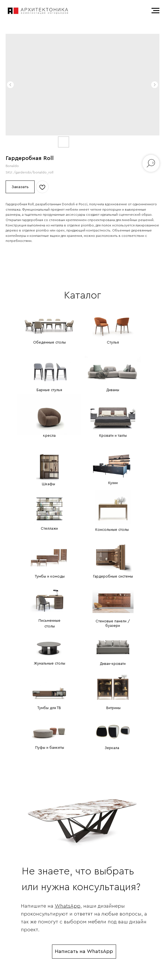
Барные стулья (49, 390)
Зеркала (112, 748)
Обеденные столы (49, 342)
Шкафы (48, 484)
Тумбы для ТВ (49, 708)
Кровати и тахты (113, 436)
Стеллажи (49, 528)
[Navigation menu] (155, 11)
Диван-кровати (113, 664)
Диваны (113, 390)
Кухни (113, 483)
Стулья (113, 342)
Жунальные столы (49, 663)
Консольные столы (112, 530)
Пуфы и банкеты (50, 748)
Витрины (113, 708)
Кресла (49, 436)
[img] (49, 319)
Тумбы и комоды (50, 576)
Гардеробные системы (113, 576)
